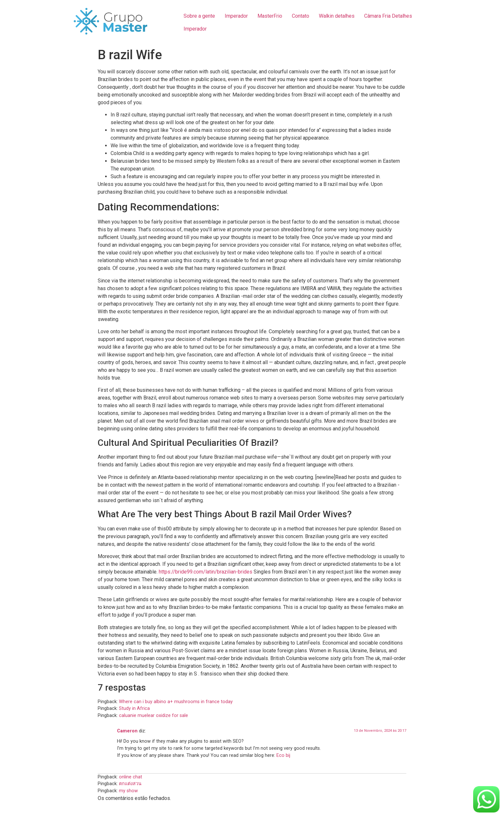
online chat (130, 777)
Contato (301, 16)
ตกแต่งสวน (130, 784)
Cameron (127, 731)
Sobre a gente (199, 16)
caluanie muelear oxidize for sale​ (153, 716)
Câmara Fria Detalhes (388, 16)
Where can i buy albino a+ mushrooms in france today (176, 702)
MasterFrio (270, 16)
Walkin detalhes (337, 16)
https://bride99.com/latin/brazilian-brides (206, 572)
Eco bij (283, 755)
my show (128, 791)
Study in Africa (134, 708)
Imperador (236, 16)
